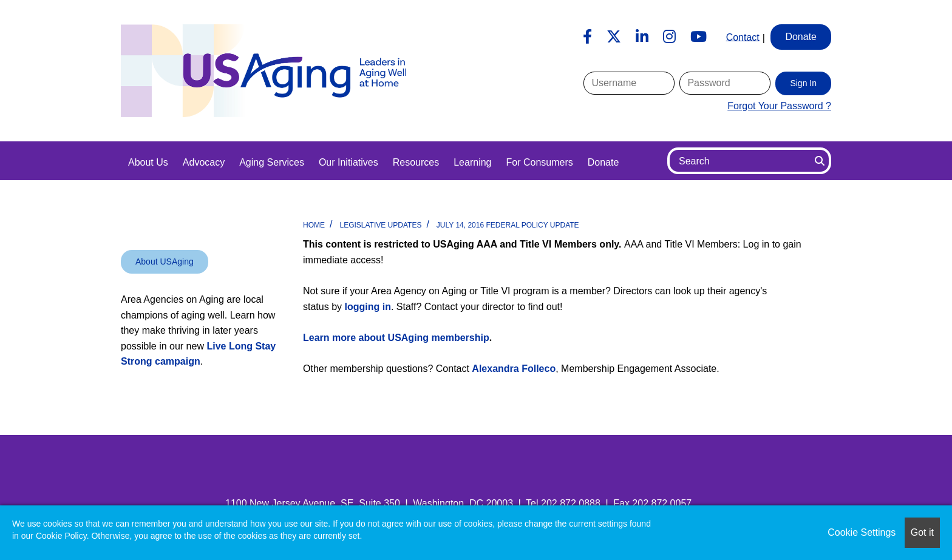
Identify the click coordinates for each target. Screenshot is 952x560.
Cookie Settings (862, 532)
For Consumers (539, 162)
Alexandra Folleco (514, 369)
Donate (603, 162)
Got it (922, 532)
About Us (148, 162)
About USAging (165, 261)
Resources (416, 162)
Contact (743, 37)
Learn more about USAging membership (396, 338)
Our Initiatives (348, 162)
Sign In (803, 83)
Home (314, 225)
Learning (472, 162)
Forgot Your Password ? (779, 106)
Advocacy (204, 162)
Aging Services (272, 162)
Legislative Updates (380, 225)
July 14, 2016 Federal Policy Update (508, 225)
